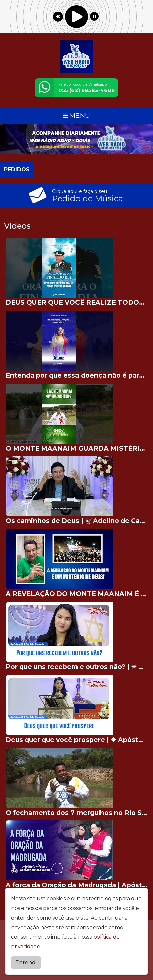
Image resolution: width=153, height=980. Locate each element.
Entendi (26, 963)
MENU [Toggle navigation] (76, 115)
